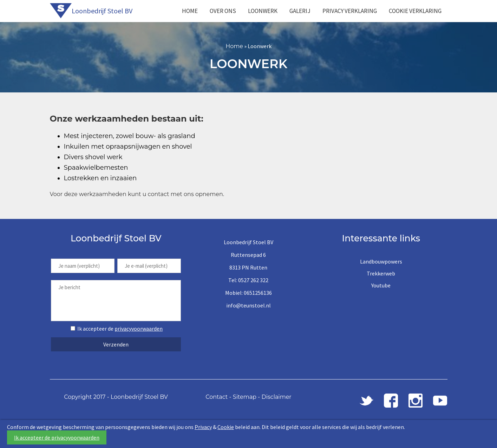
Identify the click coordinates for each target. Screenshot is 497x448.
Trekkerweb (381, 273)
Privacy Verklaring (350, 11)
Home (190, 11)
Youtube (381, 285)
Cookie (226, 427)
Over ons (223, 11)
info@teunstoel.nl (248, 305)
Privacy (203, 427)
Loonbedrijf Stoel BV (102, 11)
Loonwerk (263, 11)
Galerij (300, 11)
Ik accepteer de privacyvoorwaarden (57, 437)
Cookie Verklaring (415, 11)
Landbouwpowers (381, 261)
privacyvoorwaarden (139, 329)
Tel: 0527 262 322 (248, 280)
